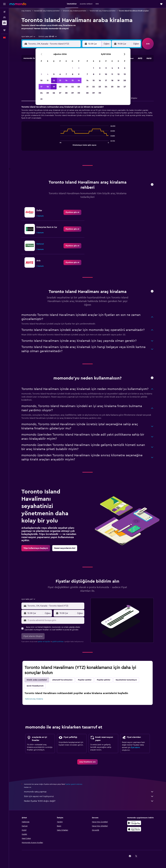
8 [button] (73, 74)
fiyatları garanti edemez (74, 784)
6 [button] (60, 74)
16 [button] (79, 80)
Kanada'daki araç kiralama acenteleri (47, 11)
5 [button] (54, 74)
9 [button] (79, 74)
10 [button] (41, 80)
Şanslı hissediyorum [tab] (35, 686)
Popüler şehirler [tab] (104, 680)
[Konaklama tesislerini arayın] (4, 17)
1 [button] (72, 68)
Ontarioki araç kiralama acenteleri (75, 11)
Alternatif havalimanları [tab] (62, 680)
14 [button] (66, 80)
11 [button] (48, 80)
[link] (72, 212)
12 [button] (54, 80)
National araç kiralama (34, 699)
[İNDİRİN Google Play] (134, 823)
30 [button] (79, 93)
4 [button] (48, 74)
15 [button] (73, 80)
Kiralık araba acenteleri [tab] (37, 680)
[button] (4, 4)
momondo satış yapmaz (89, 792)
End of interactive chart (59, 144)
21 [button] (66, 87)
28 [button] (66, 93)
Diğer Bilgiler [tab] (132, 98)
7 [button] (66, 74)
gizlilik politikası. (58, 642)
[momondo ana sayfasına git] (18, 4)
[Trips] (4, 30)
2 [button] (79, 68)
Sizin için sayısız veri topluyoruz (89, 796)
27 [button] (60, 93)
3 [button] (41, 74)
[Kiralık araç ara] (4, 23)
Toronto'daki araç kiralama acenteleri (103, 11)
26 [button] (54, 93)
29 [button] (72, 93)
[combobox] (28, 37)
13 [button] (60, 80)
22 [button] (72, 87)
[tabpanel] (88, 131)
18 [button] (48, 87)
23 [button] (79, 87)
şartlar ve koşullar (44, 642)
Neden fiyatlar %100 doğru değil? (89, 801)
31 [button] (41, 99)
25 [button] (48, 93)
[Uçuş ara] (4, 12)
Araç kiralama (26, 11)
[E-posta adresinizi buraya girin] (55, 620)
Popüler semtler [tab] (85, 680)
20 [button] (60, 87)
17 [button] (41, 87)
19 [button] (54, 87)
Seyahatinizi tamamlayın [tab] (126, 680)
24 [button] (41, 93)
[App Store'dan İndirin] (134, 829)
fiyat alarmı (135, 748)
